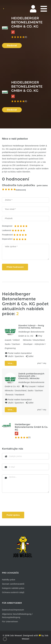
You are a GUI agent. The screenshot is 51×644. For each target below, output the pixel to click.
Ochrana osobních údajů (13, 592)
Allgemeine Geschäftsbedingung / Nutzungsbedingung (17, 616)
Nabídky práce (9, 580)
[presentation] (23, 502)
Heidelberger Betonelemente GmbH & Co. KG (31, 427)
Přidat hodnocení (15, 267)
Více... (11, 363)
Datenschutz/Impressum (13, 610)
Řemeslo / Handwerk (15, 395)
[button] (5, 639)
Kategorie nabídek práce (13, 588)
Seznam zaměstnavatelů (13, 584)
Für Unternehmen (10, 622)
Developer (28, 344)
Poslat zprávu (13, 515)
